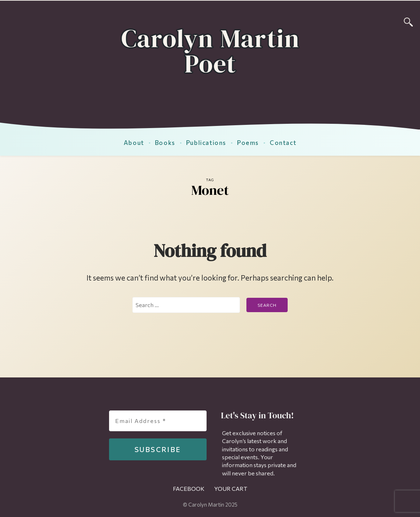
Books (165, 142)
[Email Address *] (158, 421)
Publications (206, 142)
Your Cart (231, 488)
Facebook (189, 488)
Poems (248, 142)
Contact (283, 142)
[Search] (408, 21)
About (134, 142)
